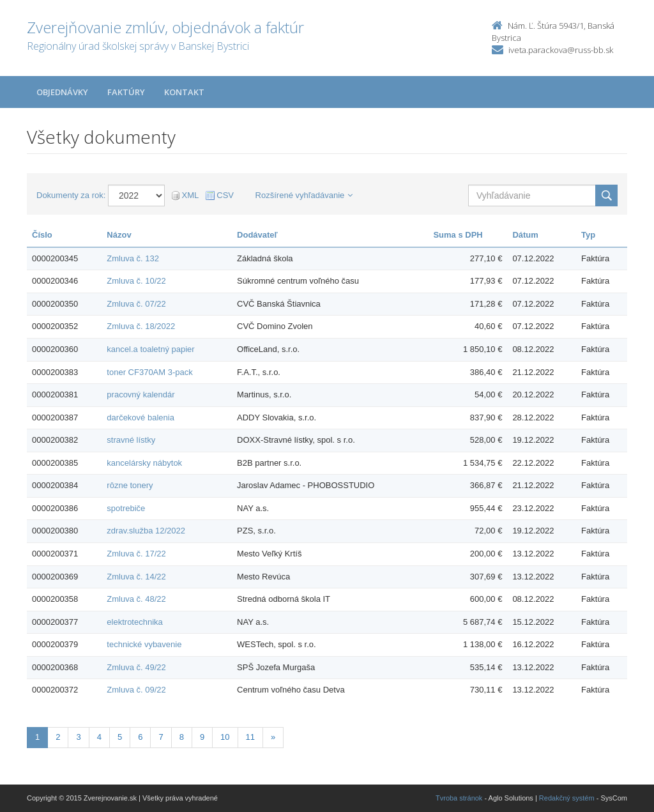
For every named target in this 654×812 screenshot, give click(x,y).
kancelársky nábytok (144, 463)
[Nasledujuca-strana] (273, 738)
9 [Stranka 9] (202, 737)
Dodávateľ (257, 235)
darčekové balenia (141, 417)
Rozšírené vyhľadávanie (304, 195)
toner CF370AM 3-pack (149, 372)
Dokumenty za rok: (71, 195)
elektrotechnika (134, 622)
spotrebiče (126, 508)
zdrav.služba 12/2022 (146, 531)
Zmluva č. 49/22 (136, 667)
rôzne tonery (130, 485)
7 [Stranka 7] (161, 737)
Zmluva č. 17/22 (136, 554)
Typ (588, 235)
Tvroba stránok (459, 798)
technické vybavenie (144, 644)
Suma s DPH (458, 235)
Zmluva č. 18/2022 (141, 326)
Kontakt (184, 92)
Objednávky (62, 92)
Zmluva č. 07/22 (136, 304)
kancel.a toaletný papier (150, 349)
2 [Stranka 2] (58, 737)
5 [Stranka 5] (120, 737)
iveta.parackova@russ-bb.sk (561, 50)
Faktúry (126, 92)
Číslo (42, 235)
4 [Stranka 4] (99, 737)
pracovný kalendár (141, 395)
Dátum (525, 235)
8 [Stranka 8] (182, 737)
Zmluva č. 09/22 (136, 690)
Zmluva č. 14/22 (136, 577)
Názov (119, 235)
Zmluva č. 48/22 (136, 599)
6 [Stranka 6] (140, 737)
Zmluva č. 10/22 (136, 281)
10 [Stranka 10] (225, 737)
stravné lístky (131, 440)
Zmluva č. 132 (133, 258)
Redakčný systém (567, 798)
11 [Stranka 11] (250, 737)
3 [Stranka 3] (78, 737)
